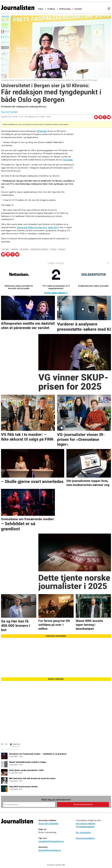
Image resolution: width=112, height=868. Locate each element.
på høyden (24, 249)
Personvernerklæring (85, 838)
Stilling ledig (65, 9)
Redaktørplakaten (87, 827)
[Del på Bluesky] (109, 117)
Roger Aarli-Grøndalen (48, 823)
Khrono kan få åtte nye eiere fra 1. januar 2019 (38, 227)
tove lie (53, 249)
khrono (62, 249)
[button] (108, 263)
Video (41, 9)
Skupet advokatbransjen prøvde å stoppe (28, 762)
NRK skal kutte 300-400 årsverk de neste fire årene (32, 778)
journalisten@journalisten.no (51, 841)
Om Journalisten (83, 832)
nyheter (15, 249)
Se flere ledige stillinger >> (56, 293)
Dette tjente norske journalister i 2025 (26, 770)
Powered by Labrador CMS (56, 865)
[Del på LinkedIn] (100, 117)
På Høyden (42, 131)
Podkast (51, 9)
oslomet (6, 249)
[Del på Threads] (105, 117)
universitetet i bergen (39, 249)
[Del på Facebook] (96, 117)
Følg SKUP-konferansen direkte (23, 787)
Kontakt (78, 9)
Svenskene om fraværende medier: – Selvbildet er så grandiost (38, 754)
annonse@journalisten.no (50, 850)
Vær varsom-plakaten (85, 823)
